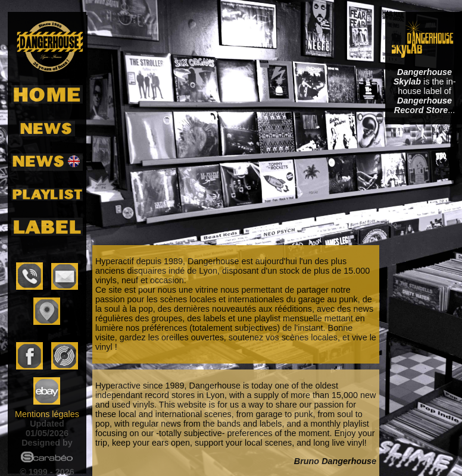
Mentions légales (47, 414)
